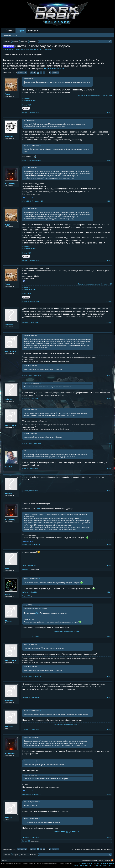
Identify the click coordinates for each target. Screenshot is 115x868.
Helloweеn (9, 325)
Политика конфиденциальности (103, 863)
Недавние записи (10, 35)
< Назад (21, 73)
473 (50, 73)
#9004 (109, 261)
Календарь (33, 30)
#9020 (109, 837)
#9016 (109, 677)
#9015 (109, 637)
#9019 (109, 794)
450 (35, 73)
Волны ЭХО (27, 105)
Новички (17, 49)
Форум (21, 31)
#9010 (109, 469)
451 (38, 73)
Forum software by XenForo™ (55, 863)
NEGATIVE (9, 136)
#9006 (109, 322)
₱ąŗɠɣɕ (7, 94)
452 (41, 73)
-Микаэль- (9, 621)
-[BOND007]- (10, 700)
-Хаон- (7, 568)
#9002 (109, 160)
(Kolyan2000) (10, 184)
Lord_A (39, 49)
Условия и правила (85, 863)
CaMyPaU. (9, 467)
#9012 (109, 545)
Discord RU (26, 99)
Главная (10, 30)
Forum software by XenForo (19, 863)
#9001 (109, 113)
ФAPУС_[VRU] (11, 351)
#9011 (109, 491)
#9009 (109, 443)
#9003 (109, 201)
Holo (38, 509)
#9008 (109, 399)
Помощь (101, 860)
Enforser (8, 595)
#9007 (109, 376)
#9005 (109, 301)
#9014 (109, 592)
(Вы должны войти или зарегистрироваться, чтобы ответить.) (92, 849)
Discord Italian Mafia (29, 101)
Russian (4, 860)
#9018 (109, 730)
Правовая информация (89, 860)
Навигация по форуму (62, 631)
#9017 (109, 698)
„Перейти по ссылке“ (54, 69)
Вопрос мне (75, 631)
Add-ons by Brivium (92, 865)
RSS (112, 860)
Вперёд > (56, 73)
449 (32, 73)
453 (44, 73)
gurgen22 (9, 493)
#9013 (109, 566)
